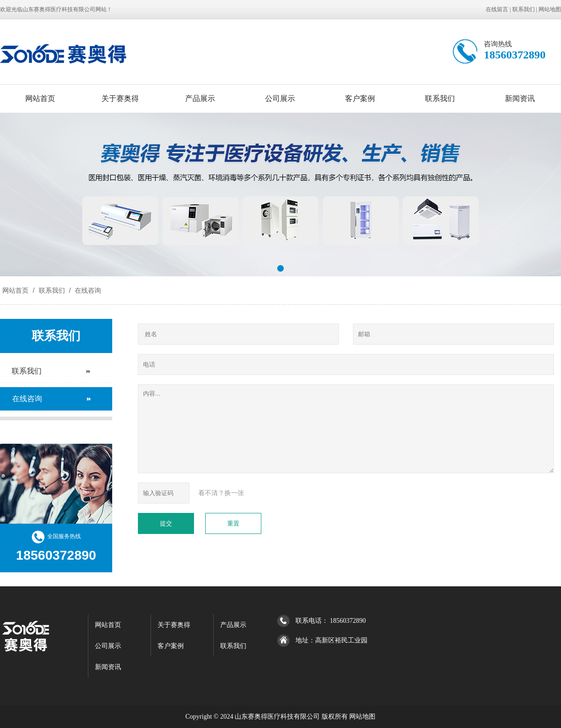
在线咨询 (87, 290)
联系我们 (524, 9)
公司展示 (280, 98)
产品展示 (200, 98)
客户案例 (360, 98)
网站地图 (550, 9)
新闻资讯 (520, 98)
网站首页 (40, 98)
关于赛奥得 (120, 98)
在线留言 (497, 9)
